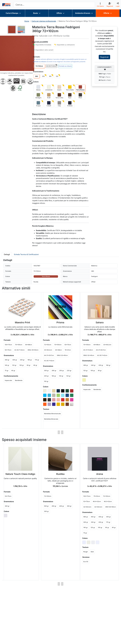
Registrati (104, 57)
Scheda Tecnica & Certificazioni (26, 254)
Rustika (60, 474)
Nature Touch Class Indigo (20, 474)
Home (27, 21)
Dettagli (7, 254)
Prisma (60, 322)
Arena (100, 474)
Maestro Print (22, 322)
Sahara (100, 322)
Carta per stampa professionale (44, 21)
